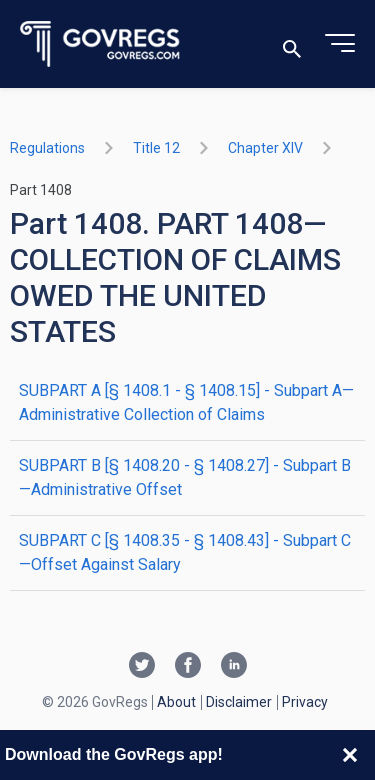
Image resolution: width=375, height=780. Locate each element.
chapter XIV (265, 148)
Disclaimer (239, 702)
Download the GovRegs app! (114, 754)
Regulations (47, 148)
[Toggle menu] (340, 44)
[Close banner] (350, 755)
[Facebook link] (188, 667)
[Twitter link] (142, 667)
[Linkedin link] (234, 667)
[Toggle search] (292, 44)
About (176, 702)
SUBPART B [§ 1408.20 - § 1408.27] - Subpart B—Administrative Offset (185, 477)
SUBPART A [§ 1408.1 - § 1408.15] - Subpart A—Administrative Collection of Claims (186, 402)
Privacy (305, 702)
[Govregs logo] (100, 44)
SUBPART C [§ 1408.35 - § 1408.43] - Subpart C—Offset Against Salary (185, 552)
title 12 (156, 148)
